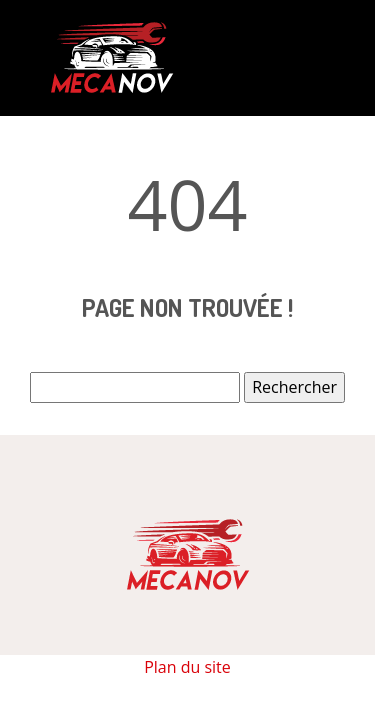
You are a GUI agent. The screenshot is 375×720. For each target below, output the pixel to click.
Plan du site (187, 667)
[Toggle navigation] (310, 58)
